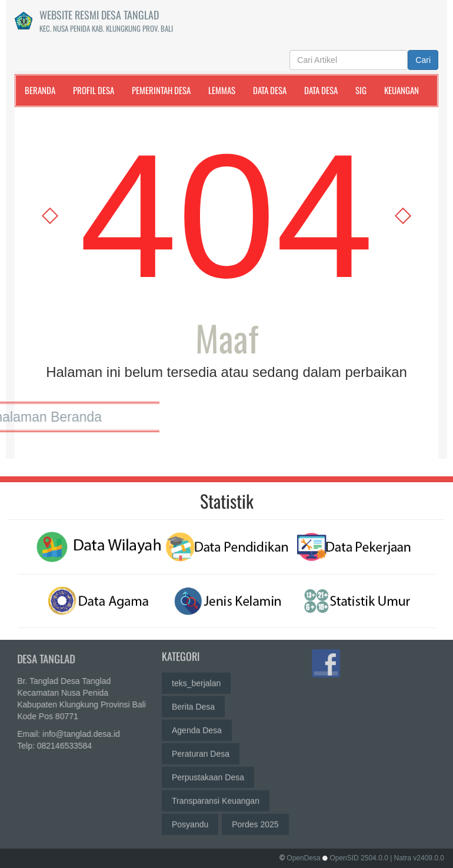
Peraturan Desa (201, 749)
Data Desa (270, 90)
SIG (361, 90)
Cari (423, 60)
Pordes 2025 (255, 819)
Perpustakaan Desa (208, 772)
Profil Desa (94, 90)
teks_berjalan (196, 678)
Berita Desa (193, 702)
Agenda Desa (197, 725)
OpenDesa (303, 858)
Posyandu (190, 819)
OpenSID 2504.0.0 (359, 858)
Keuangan (402, 90)
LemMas (222, 90)
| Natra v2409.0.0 (417, 858)
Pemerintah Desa (161, 90)
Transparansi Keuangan (216, 796)
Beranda (40, 90)
